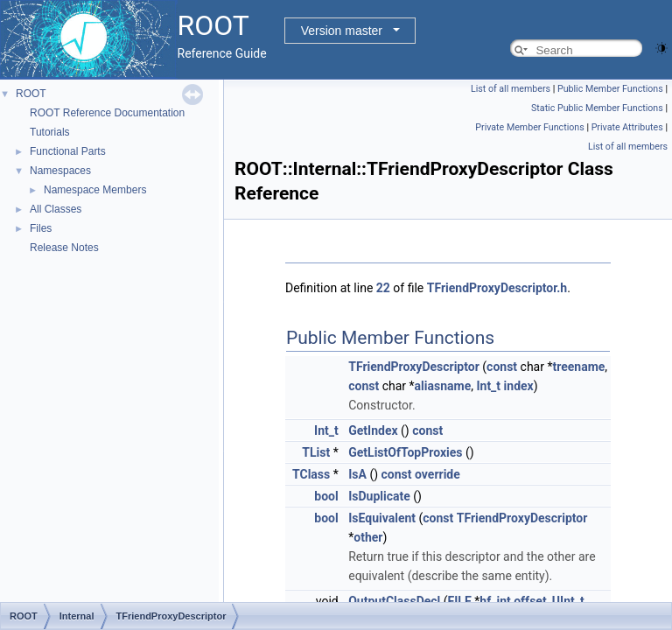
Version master (342, 31)
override (437, 474)
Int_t (488, 386)
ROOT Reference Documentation (107, 113)
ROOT (31, 94)
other (368, 537)
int (503, 601)
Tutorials (50, 132)
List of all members (511, 89)
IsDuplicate (379, 496)
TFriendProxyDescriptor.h (497, 288)
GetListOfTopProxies (405, 452)
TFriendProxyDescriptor (414, 367)
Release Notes (64, 248)
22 (383, 288)
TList (316, 452)
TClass (311, 474)
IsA (357, 474)
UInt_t (568, 601)
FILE (460, 601)
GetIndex (373, 430)
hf (485, 601)
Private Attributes (627, 127)
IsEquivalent (382, 518)
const (502, 367)
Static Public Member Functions (597, 108)
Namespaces (60, 171)
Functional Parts (68, 151)
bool (326, 496)
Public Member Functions (610, 89)
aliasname (443, 386)
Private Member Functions (529, 127)
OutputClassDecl (394, 601)
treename (578, 367)
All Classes (56, 209)
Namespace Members (95, 190)
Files (41, 228)
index (519, 386)
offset (530, 601)
